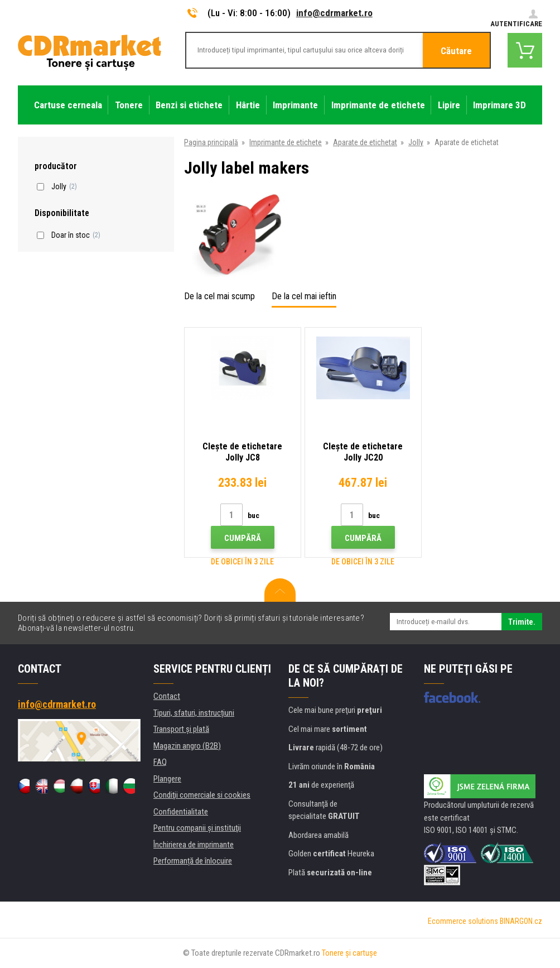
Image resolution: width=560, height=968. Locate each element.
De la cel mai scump (219, 296)
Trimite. (522, 622)
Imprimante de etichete (286, 142)
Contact (167, 696)
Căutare (456, 51)
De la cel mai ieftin (304, 296)
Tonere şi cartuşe (349, 953)
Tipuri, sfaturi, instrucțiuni (194, 713)
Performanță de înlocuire (193, 861)
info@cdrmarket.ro (334, 13)
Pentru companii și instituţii (197, 828)
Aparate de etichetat (365, 142)
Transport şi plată (181, 729)
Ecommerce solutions (463, 921)
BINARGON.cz (521, 921)
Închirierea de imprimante (194, 845)
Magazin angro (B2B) (187, 746)
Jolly (416, 142)
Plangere (167, 779)
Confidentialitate (181, 812)
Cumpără (243, 538)
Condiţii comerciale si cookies (202, 795)
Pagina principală (211, 142)
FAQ (160, 762)
